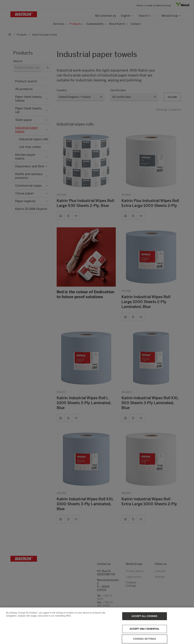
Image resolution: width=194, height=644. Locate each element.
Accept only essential (145, 634)
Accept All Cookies (145, 621)
